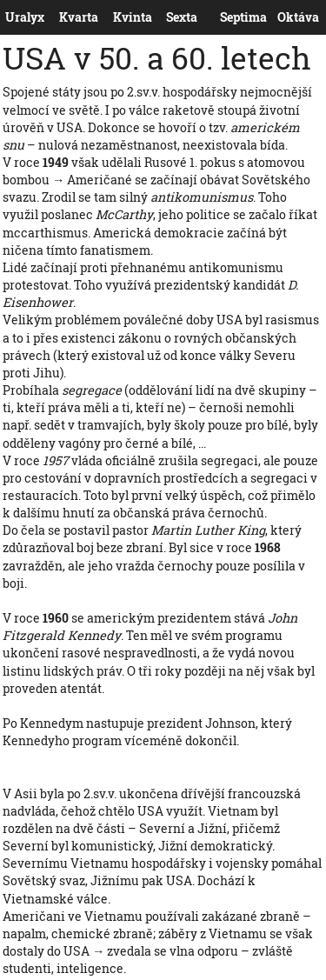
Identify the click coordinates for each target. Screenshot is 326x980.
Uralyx (9, 17)
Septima (224, 17)
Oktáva (281, 17)
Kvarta (63, 17)
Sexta (170, 17)
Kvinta (116, 17)
